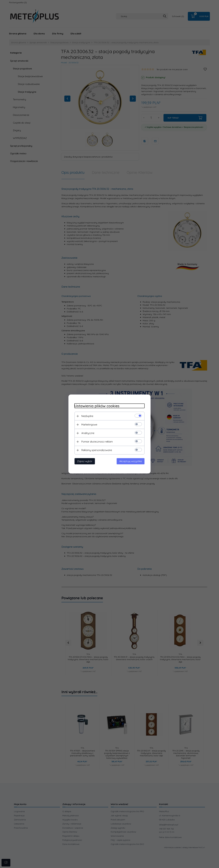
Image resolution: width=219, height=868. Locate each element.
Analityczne (88, 433)
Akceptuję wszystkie (131, 461)
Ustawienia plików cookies (97, 406)
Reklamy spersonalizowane (97, 450)
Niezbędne (87, 416)
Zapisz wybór (85, 461)
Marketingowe (89, 425)
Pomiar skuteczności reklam (97, 442)
